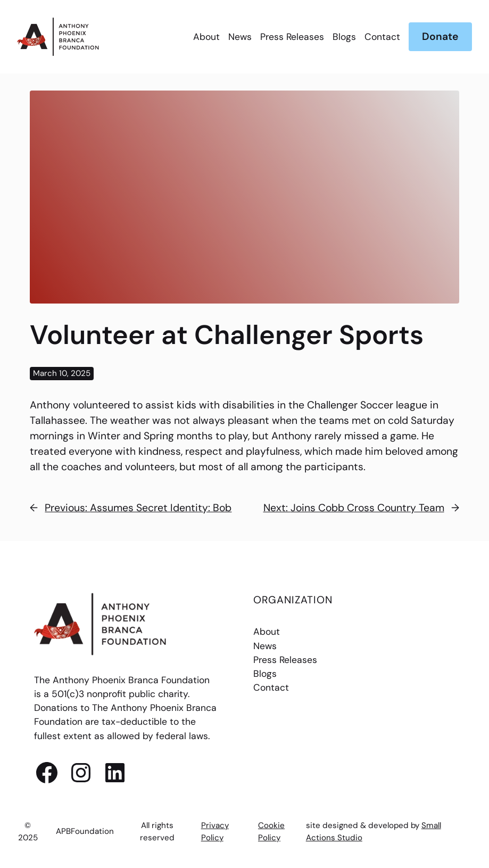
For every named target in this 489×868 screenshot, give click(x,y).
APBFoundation (85, 831)
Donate (440, 36)
